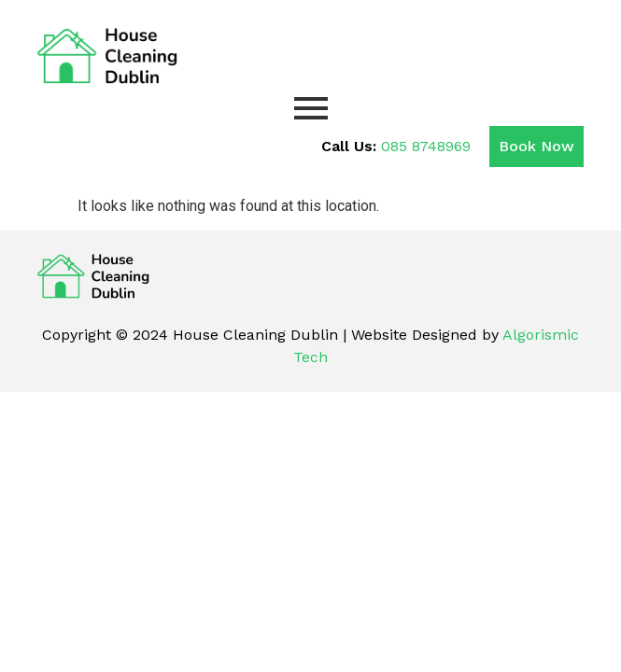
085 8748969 (426, 146)
